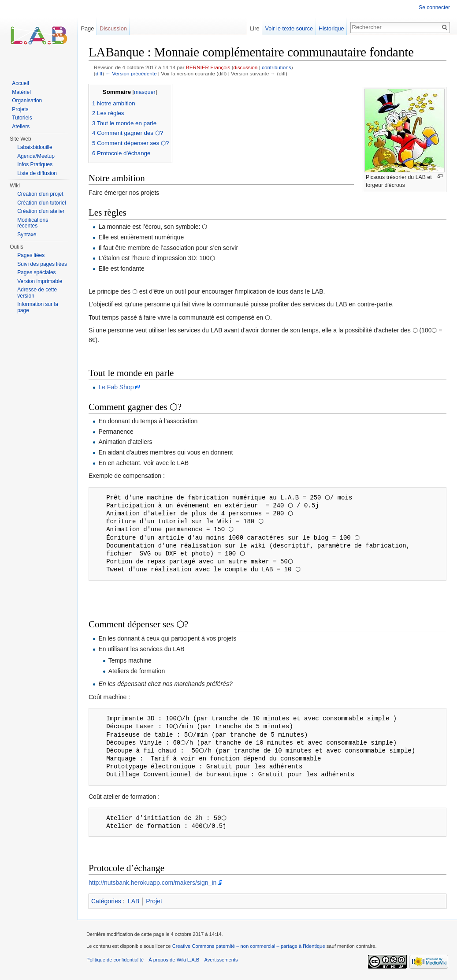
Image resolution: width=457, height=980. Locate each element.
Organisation (27, 101)
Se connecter (434, 7)
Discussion (113, 28)
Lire (255, 28)
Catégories (106, 901)
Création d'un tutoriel (41, 203)
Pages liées (31, 255)
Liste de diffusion (37, 173)
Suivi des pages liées (42, 264)
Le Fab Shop (116, 387)
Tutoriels (22, 118)
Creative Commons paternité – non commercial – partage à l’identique (249, 946)
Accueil (20, 83)
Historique (331, 28)
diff (99, 73)
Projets (20, 109)
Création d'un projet (40, 194)
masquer (145, 92)
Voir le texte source (289, 28)
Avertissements (221, 960)
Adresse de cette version (37, 293)
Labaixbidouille (35, 147)
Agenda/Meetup (36, 156)
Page (87, 28)
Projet (154, 901)
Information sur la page (38, 307)
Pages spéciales (36, 272)
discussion (246, 67)
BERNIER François (208, 67)
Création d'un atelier (41, 211)
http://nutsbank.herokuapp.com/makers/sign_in (152, 883)
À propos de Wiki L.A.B (174, 960)
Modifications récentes (33, 223)
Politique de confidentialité (115, 960)
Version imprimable (40, 281)
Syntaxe (27, 235)
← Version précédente (131, 73)
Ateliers (21, 127)
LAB (134, 901)
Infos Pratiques (35, 164)
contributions (277, 67)
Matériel (21, 92)
